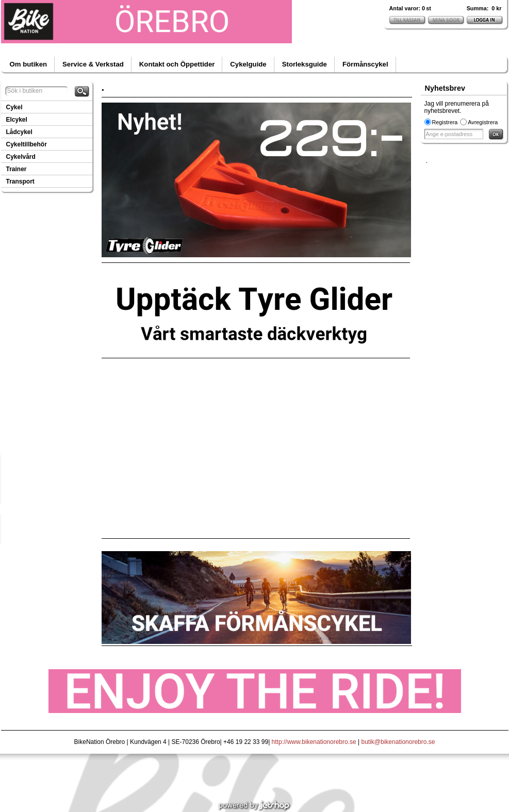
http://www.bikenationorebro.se (314, 742)
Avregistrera (483, 122)
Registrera (445, 122)
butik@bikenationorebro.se (398, 742)
